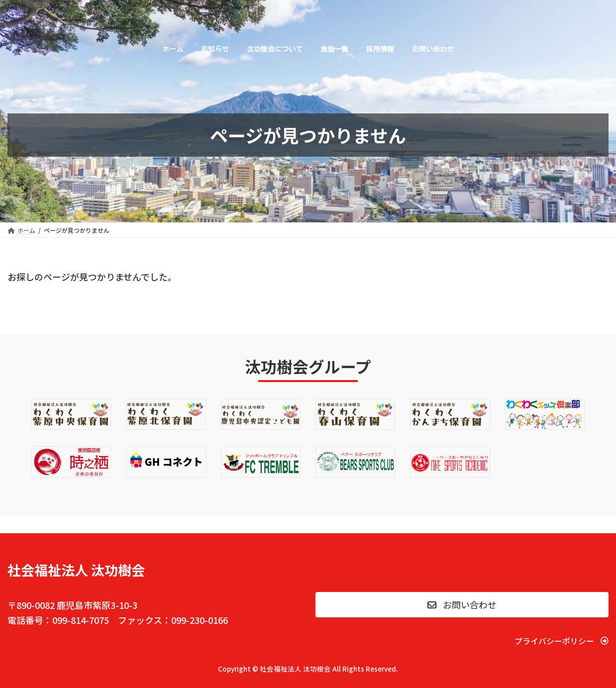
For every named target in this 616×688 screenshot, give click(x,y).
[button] (462, 605)
